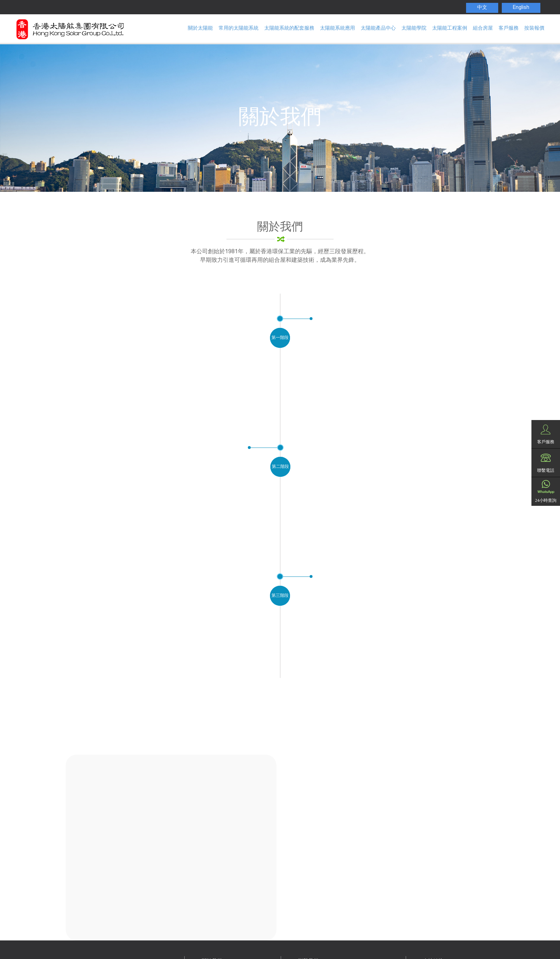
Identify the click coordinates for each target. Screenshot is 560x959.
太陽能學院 (414, 29)
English (521, 8)
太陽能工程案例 (450, 29)
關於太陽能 (200, 29)
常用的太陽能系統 (239, 29)
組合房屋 (483, 29)
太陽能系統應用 (337, 29)
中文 (482, 8)
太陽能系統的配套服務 (289, 29)
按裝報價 (534, 29)
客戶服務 (509, 29)
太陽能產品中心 (378, 29)
